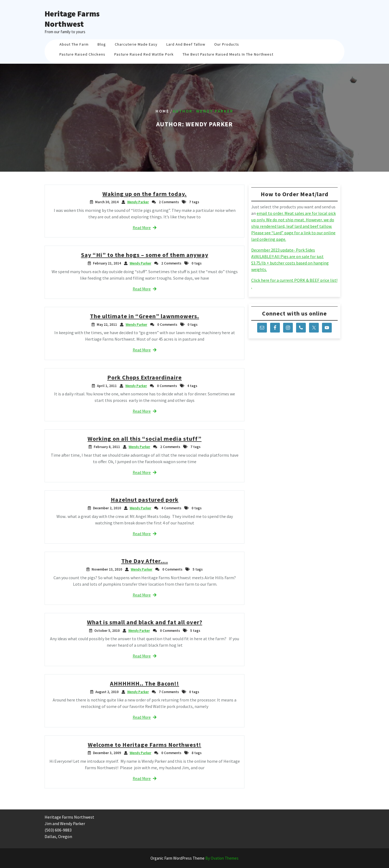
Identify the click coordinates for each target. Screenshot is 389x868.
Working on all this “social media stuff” (145, 439)
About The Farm (74, 44)
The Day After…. (145, 561)
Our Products (227, 44)
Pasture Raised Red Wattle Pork (144, 54)
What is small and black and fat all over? (145, 622)
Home (162, 111)
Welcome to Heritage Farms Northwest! (145, 745)
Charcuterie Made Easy (136, 44)
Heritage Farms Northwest (72, 19)
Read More (145, 228)
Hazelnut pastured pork (145, 500)
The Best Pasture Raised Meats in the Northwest (228, 54)
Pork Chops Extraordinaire (145, 377)
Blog (102, 44)
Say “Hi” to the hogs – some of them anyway (145, 255)
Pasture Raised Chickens (82, 54)
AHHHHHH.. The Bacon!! (145, 683)
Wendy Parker (138, 202)
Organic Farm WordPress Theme (194, 858)
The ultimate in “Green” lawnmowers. (145, 316)
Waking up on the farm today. (145, 194)
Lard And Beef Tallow (186, 44)
